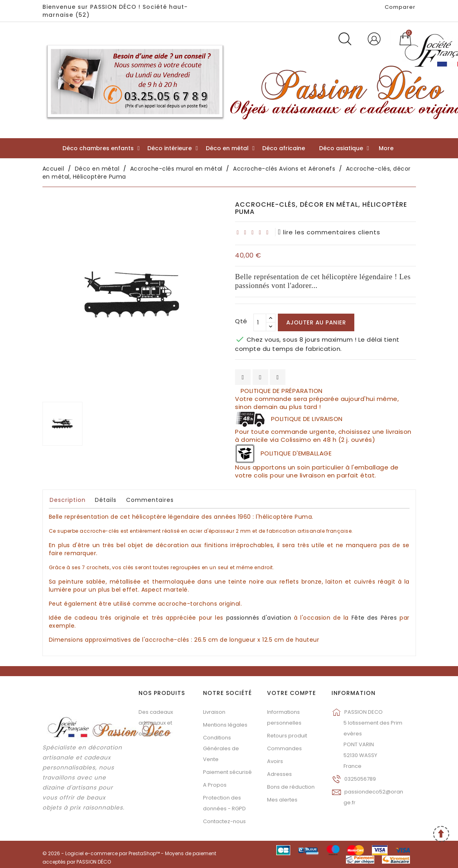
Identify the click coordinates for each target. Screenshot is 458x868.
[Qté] (260, 322)
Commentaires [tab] (150, 500)
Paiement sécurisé (227, 772)
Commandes (284, 748)
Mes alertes (282, 800)
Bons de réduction (291, 787)
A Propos (215, 785)
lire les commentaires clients (329, 232)
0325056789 (360, 779)
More (386, 148)
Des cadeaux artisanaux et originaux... (156, 723)
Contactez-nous (224, 821)
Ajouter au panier (316, 322)
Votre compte (291, 693)
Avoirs (275, 761)
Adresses (279, 774)
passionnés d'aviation (259, 618)
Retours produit (287, 736)
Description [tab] (68, 500)
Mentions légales (225, 725)
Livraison (214, 712)
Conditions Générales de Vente (221, 748)
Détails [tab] (106, 500)
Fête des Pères (374, 618)
